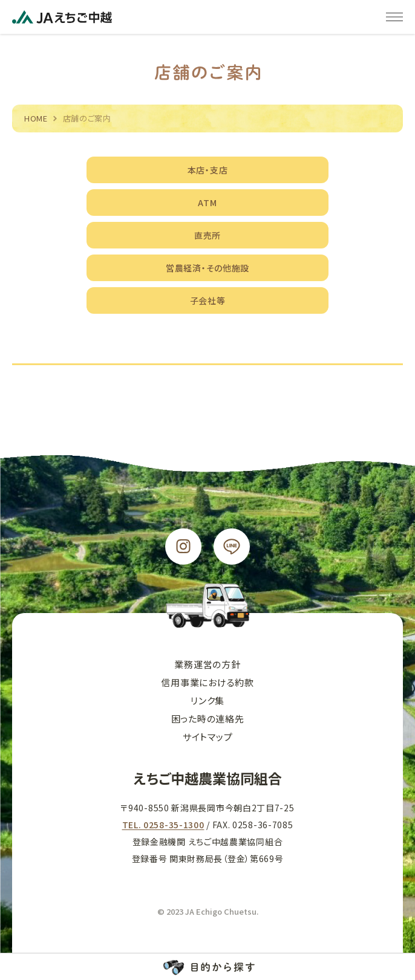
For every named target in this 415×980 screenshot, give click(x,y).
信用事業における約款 (207, 682)
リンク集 (207, 700)
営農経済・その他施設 (207, 268)
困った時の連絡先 (208, 719)
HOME (36, 118)
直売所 (207, 235)
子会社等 (208, 300)
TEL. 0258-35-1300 (163, 825)
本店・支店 (208, 170)
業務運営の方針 (207, 664)
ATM (207, 203)
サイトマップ (208, 737)
